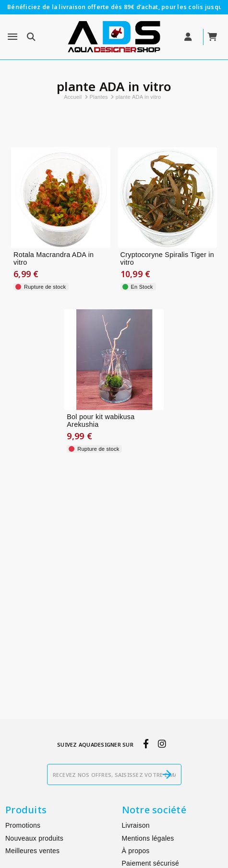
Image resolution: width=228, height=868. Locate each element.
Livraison (136, 825)
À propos (136, 851)
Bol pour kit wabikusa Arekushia (101, 421)
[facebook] (146, 744)
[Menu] (12, 37)
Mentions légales (148, 838)
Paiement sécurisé (150, 863)
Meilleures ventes (32, 851)
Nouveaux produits (34, 838)
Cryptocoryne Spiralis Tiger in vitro (167, 259)
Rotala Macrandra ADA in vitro (54, 259)
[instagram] (162, 744)
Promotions (23, 825)
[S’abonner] (167, 774)
